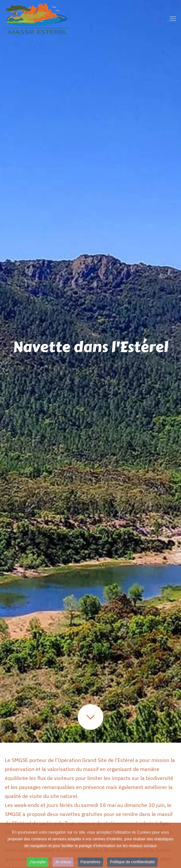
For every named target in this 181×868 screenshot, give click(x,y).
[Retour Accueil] (37, 19)
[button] (173, 19)
